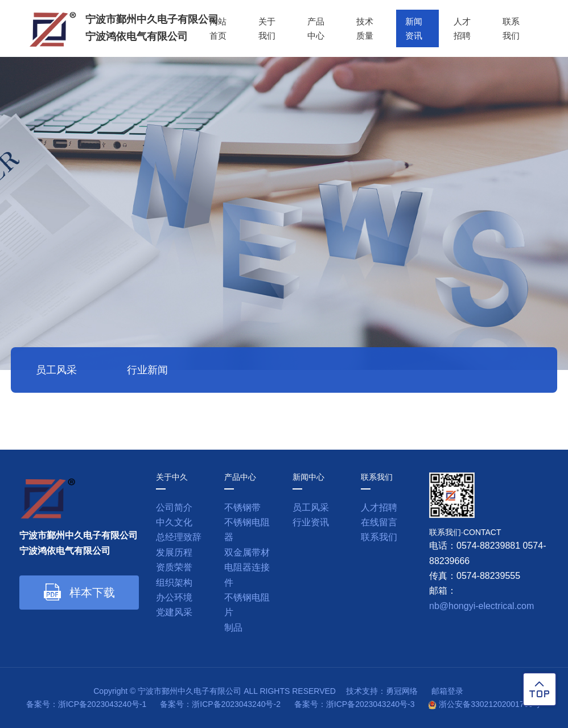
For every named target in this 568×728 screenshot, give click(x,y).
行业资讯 (311, 522)
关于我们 (264, 28)
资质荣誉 (174, 567)
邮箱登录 (447, 691)
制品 (233, 628)
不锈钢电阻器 (247, 530)
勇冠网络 (402, 691)
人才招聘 (462, 28)
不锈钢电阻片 (247, 605)
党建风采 (174, 612)
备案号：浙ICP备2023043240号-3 (355, 704)
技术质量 (363, 28)
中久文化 (174, 522)
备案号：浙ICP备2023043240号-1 (87, 704)
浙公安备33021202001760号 (490, 704)
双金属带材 (247, 552)
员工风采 (56, 370)
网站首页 (215, 28)
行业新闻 (147, 370)
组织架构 (174, 583)
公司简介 (174, 507)
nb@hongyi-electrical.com (481, 606)
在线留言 (379, 522)
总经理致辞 (179, 537)
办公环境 (174, 597)
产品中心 (314, 28)
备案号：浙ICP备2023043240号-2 (220, 704)
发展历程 (174, 552)
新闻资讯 (412, 28)
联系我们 (511, 28)
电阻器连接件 (247, 575)
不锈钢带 (242, 507)
